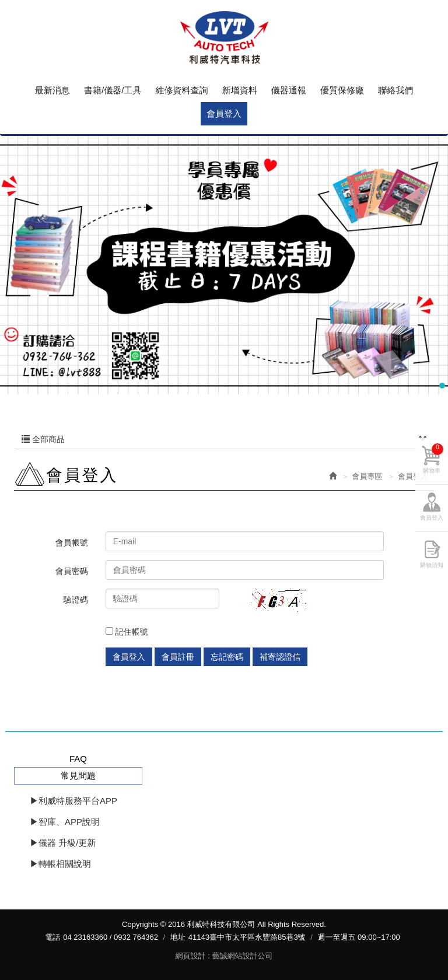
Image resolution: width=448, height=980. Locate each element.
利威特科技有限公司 (224, 38)
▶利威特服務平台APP (73, 801)
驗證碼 (76, 600)
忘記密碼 (227, 657)
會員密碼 (72, 571)
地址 (178, 937)
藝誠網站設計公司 (242, 956)
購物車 (433, 459)
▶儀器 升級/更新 (63, 843)
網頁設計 (191, 956)
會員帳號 (72, 542)
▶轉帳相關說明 (60, 864)
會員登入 (129, 657)
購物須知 (432, 565)
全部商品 (224, 439)
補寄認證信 (280, 657)
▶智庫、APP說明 (65, 822)
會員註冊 (178, 657)
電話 (52, 937)
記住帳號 (127, 632)
